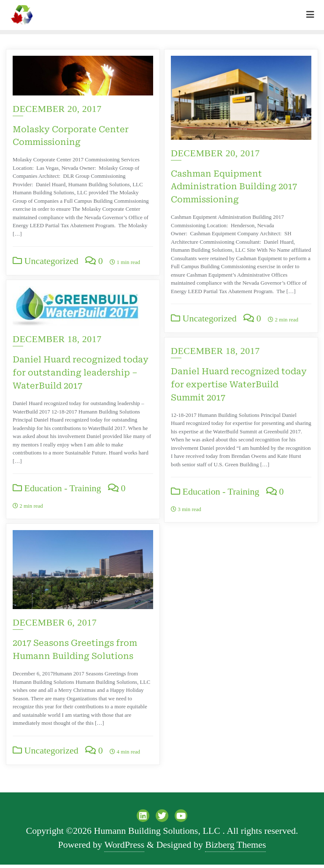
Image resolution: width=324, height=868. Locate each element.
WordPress (124, 848)
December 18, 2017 (57, 396)
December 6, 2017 (213, 626)
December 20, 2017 (57, 109)
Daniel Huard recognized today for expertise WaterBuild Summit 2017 (239, 384)
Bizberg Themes (235, 848)
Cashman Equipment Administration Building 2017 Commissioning (234, 187)
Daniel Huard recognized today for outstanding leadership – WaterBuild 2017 (81, 430)
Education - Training (57, 546)
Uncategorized (46, 261)
